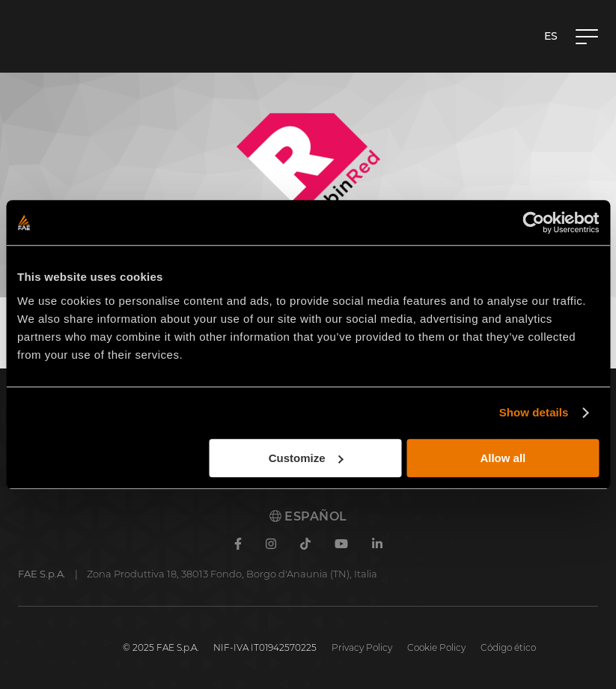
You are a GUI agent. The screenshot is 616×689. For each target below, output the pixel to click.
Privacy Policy (362, 647)
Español (308, 516)
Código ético (508, 647)
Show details (534, 412)
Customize (306, 458)
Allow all (503, 458)
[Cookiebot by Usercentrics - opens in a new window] (533, 222)
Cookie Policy (436, 647)
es (551, 36)
